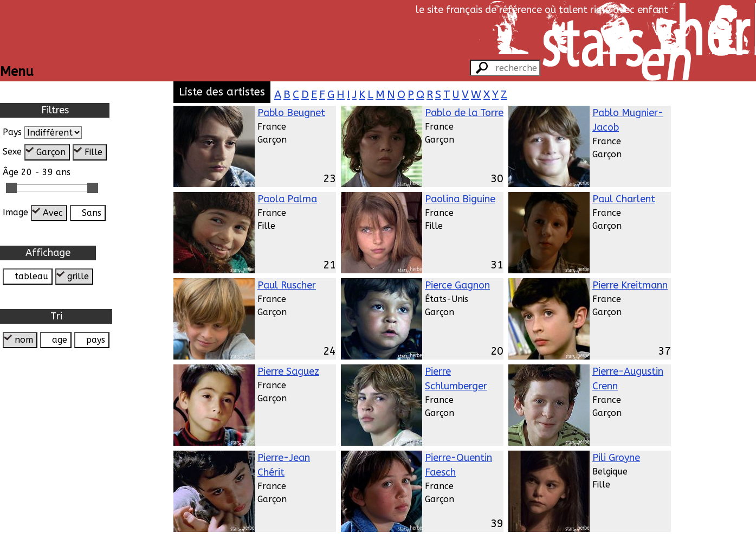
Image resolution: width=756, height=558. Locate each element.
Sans (92, 213)
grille (78, 276)
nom (24, 340)
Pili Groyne (616, 458)
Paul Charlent (624, 199)
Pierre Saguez (288, 371)
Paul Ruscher (287, 285)
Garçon (51, 152)
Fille (93, 152)
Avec (53, 213)
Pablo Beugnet (291, 113)
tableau (31, 276)
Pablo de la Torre (464, 113)
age (60, 340)
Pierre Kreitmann (630, 285)
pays (96, 340)
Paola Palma (287, 199)
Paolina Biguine (460, 199)
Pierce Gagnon (457, 285)
